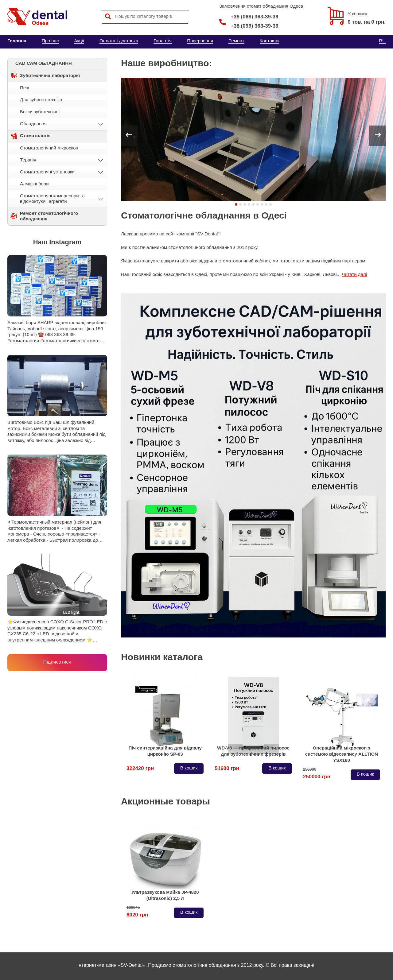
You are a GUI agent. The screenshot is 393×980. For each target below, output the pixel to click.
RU (382, 41)
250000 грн (317, 775)
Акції (79, 41)
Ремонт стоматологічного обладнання (49, 216)
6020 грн (137, 913)
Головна (17, 41)
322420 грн (140, 768)
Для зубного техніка (41, 100)
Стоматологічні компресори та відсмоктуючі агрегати (52, 198)
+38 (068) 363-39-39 (249, 17)
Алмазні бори (34, 184)
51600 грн (227, 768)
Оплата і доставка (119, 41)
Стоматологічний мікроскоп (49, 148)
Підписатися (57, 662)
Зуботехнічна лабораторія (50, 75)
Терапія (28, 160)
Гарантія (163, 41)
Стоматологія (35, 136)
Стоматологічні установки (47, 172)
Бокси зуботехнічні (40, 112)
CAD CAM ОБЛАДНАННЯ (44, 63)
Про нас (50, 41)
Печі (25, 88)
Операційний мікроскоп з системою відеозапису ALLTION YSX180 (342, 754)
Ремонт (236, 41)
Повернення (200, 41)
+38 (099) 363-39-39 (255, 26)
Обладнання (33, 124)
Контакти (269, 41)
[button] (236, 204)
